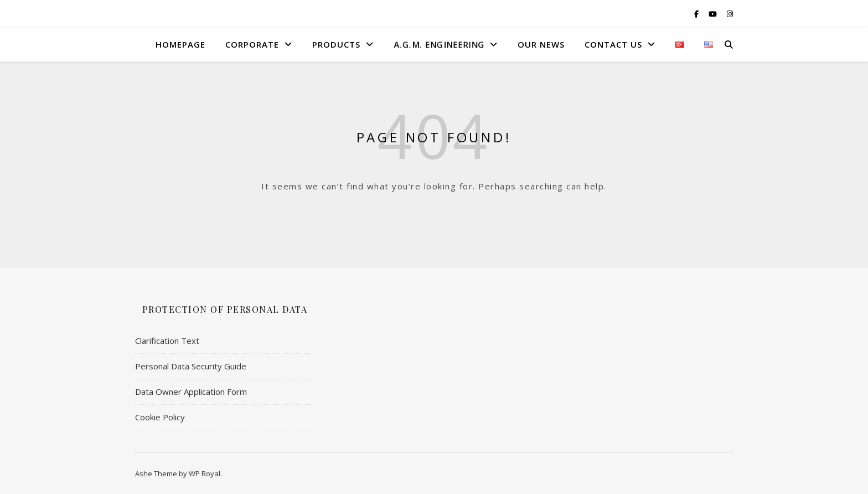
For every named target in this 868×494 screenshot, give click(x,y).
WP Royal (205, 474)
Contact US (613, 44)
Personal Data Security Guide (191, 366)
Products (336, 44)
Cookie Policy (160, 417)
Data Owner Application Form (191, 392)
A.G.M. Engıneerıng (438, 44)
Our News (541, 44)
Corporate (252, 44)
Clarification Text (167, 341)
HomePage (180, 44)
